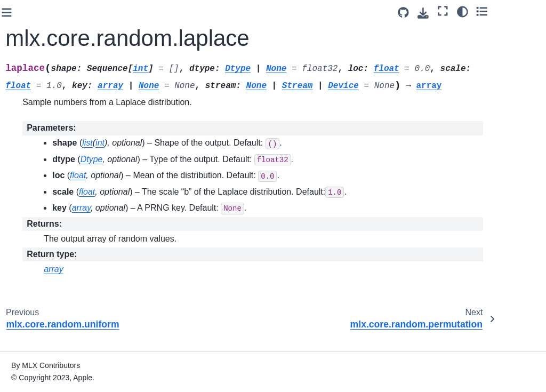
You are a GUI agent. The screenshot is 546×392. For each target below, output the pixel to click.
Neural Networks (42, 294)
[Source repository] (449, 13)
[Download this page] (469, 13)
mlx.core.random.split (59, 28)
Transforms (33, 163)
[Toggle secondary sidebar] (528, 11)
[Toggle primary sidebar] (128, 13)
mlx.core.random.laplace (61, 110)
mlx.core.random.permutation (61, 140)
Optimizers (32, 311)
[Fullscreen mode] (489, 11)
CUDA (25, 248)
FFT (21, 197)
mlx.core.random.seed (60, 11)
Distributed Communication (41, 335)
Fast (21, 180)
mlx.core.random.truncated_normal (61, 51)
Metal (23, 231)
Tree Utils (30, 358)
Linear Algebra (39, 214)
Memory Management (36, 271)
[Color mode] (508, 11)
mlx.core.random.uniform (62, 81)
